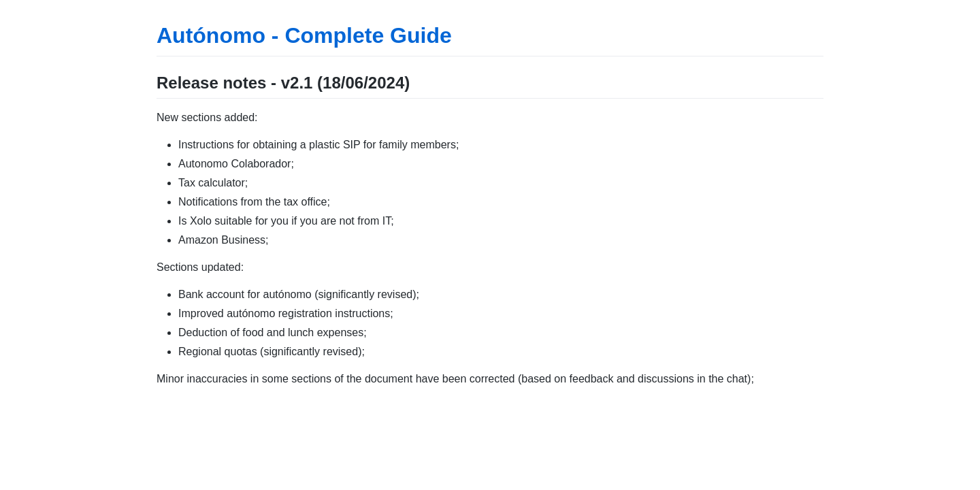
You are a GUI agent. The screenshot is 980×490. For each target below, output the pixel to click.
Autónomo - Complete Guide (304, 35)
